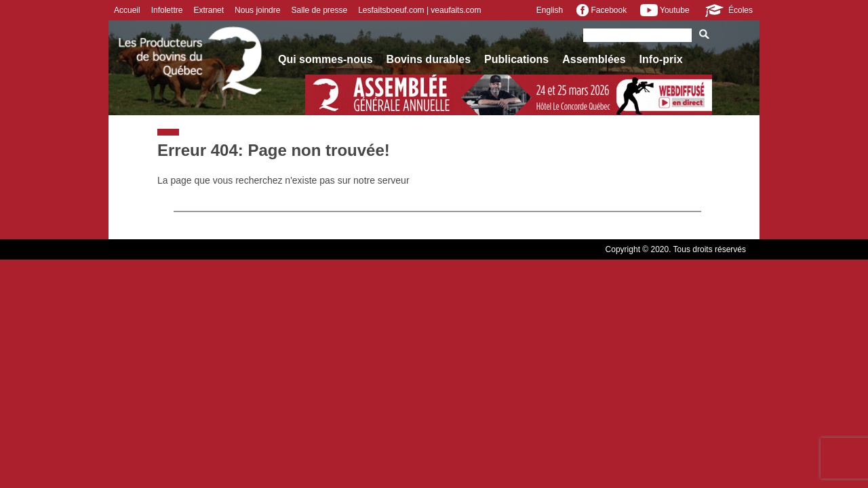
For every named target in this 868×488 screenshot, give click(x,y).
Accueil (127, 10)
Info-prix (661, 59)
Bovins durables (429, 59)
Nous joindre (257, 10)
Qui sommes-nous (325, 59)
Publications (516, 59)
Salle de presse (319, 10)
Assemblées (594, 59)
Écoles (728, 10)
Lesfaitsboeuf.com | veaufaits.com (419, 10)
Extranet (209, 10)
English (550, 10)
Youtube (665, 10)
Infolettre (167, 10)
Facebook (601, 10)
